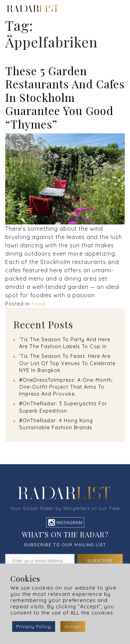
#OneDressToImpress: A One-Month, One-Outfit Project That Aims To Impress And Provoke (66, 387)
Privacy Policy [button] (34, 626)
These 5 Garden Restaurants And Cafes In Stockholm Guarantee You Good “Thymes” (65, 97)
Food (38, 304)
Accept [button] (73, 626)
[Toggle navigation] (119, 9)
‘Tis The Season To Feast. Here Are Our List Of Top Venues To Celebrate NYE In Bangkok (67, 363)
